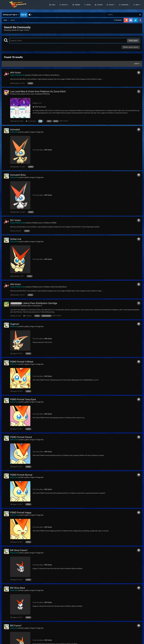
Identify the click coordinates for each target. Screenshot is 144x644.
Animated (15, 130)
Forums (126, 6)
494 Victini (15, 73)
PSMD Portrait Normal (21, 475)
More (137, 6)
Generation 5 (38, 306)
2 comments (31, 121)
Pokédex (92, 6)
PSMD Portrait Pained (21, 437)
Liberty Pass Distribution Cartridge (40, 303)
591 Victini (15, 220)
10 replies (27, 316)
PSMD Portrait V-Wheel (22, 362)
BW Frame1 (16, 626)
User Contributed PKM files (40, 94)
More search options (131, 47)
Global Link (16, 239)
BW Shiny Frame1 (19, 550)
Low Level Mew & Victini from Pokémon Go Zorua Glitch (38, 91)
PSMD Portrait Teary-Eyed (23, 399)
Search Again (133, 40)
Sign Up (24, 15)
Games (103, 6)
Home (68, 6)
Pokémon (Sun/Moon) (52, 75)
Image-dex (40, 132)
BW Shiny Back (18, 588)
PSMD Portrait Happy (21, 513)
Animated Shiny (18, 175)
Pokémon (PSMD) (50, 223)
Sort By (137, 64)
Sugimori (15, 324)
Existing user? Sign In (11, 15)
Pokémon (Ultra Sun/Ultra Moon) (55, 287)
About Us (79, 6)
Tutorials (114, 6)
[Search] (116, 15)
